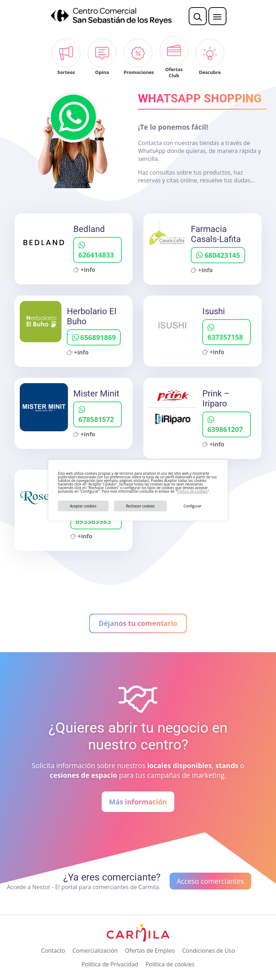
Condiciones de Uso (209, 951)
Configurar (193, 506)
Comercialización (95, 951)
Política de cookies (192, 491)
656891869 (94, 337)
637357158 (225, 333)
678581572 (96, 415)
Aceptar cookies (83, 506)
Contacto (53, 951)
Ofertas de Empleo (150, 951)
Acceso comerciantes (210, 881)
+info (84, 270)
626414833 (96, 251)
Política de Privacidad (110, 964)
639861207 (225, 425)
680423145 (218, 255)
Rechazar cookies (140, 506)
